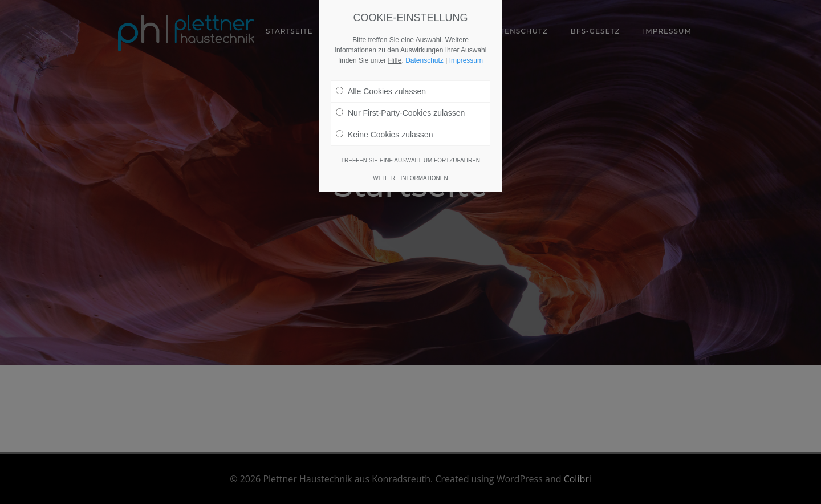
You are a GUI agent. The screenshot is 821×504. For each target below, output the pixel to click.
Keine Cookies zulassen (384, 129)
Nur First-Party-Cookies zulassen (400, 108)
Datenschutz (424, 55)
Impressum (466, 55)
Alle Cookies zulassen (381, 86)
